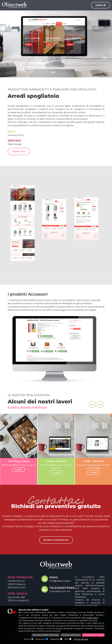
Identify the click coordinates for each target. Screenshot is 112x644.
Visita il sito (19, 151)
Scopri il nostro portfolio (27, 407)
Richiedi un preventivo (56, 540)
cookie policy (92, 618)
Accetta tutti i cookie (93, 635)
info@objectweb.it (60, 581)
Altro (67, 639)
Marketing (55, 639)
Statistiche (41, 639)
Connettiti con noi (60, 591)
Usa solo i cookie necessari (46, 635)
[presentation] (92, 404)
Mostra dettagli (81, 639)
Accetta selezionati (71, 635)
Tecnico (27, 639)
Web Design (15, 144)
